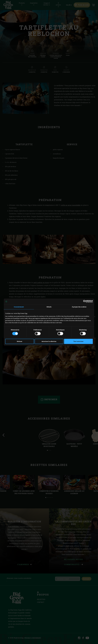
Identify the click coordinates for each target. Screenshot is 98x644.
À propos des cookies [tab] (79, 307)
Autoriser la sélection (49, 341)
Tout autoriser (78, 341)
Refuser (20, 341)
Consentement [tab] (19, 307)
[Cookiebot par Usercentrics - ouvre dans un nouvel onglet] (84, 301)
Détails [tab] (49, 307)
